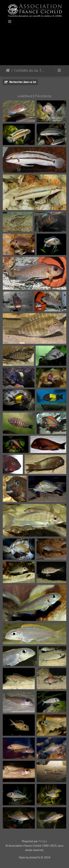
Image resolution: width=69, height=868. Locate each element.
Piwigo (43, 841)
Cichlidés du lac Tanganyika (30, 70)
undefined (25, 96)
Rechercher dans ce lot (20, 82)
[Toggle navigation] (10, 22)
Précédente (43, 96)
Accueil (8, 70)
